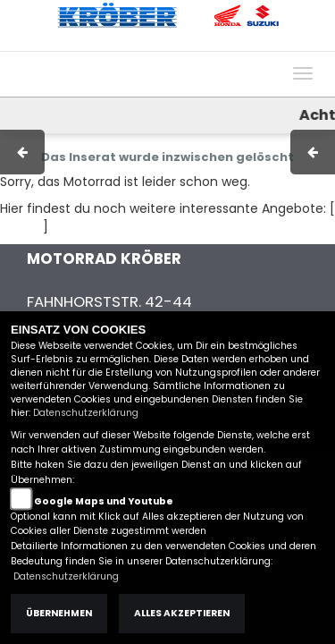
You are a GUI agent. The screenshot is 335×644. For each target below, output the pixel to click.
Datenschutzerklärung (86, 413)
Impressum (93, 42)
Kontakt (205, 42)
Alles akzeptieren (182, 613)
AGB (155, 42)
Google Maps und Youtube (104, 501)
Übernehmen (59, 613)
